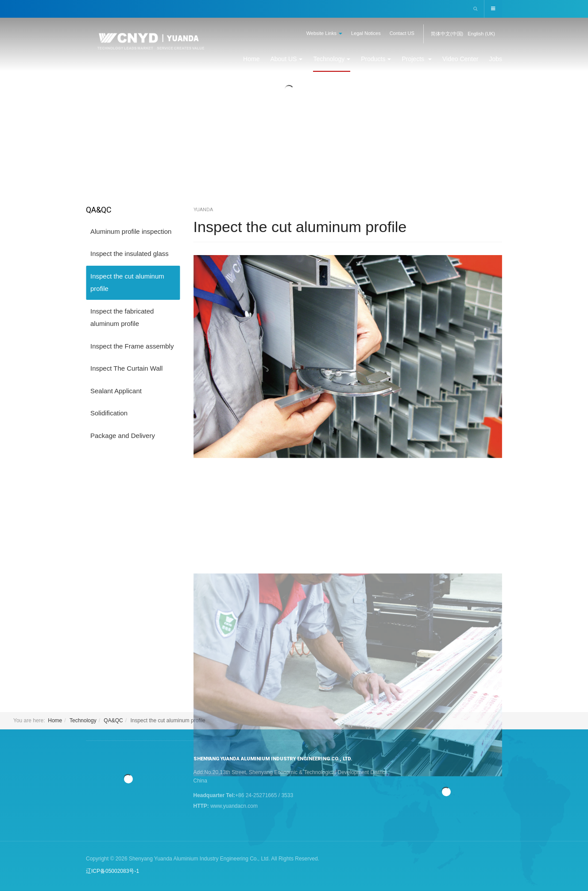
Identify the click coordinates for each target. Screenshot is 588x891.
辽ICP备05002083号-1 (112, 871)
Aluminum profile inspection (131, 231)
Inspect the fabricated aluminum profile (122, 318)
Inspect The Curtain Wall (126, 368)
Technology (332, 59)
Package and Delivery (123, 436)
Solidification (109, 413)
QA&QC (113, 721)
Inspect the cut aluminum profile (306, 227)
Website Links (324, 33)
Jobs (495, 59)
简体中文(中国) (447, 34)
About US (286, 59)
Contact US (402, 33)
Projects (416, 59)
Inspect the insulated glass (130, 254)
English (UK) (481, 34)
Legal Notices (366, 33)
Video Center (460, 59)
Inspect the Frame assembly (132, 346)
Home (251, 59)
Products (376, 59)
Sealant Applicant (116, 391)
